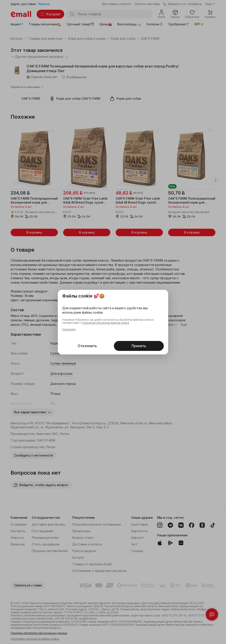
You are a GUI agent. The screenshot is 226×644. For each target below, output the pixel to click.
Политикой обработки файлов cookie (105, 323)
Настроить (69, 329)
